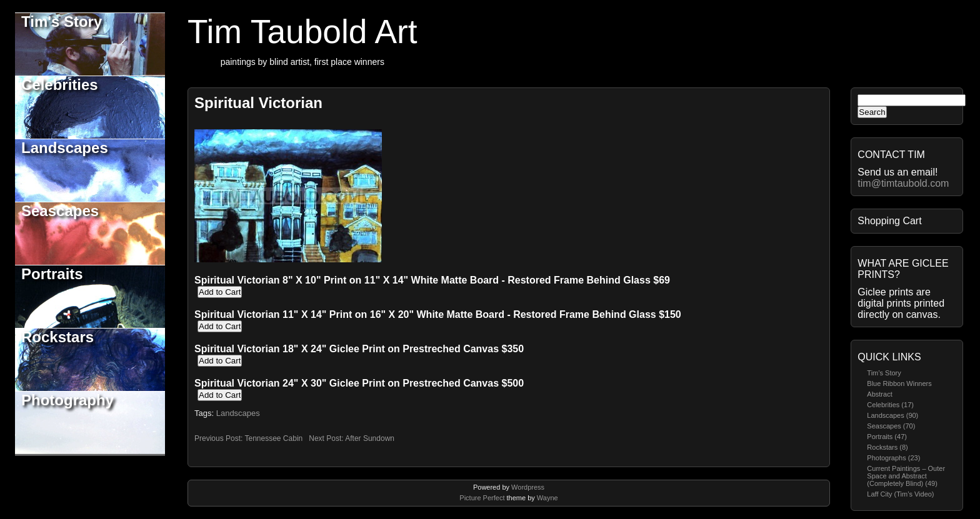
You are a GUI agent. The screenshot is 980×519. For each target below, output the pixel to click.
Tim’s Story (884, 373)
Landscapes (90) (892, 415)
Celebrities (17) (890, 405)
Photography (67, 400)
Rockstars (57, 337)
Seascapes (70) (891, 426)
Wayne (547, 498)
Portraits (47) (887, 437)
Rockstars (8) (887, 447)
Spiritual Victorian (258, 103)
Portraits (52, 274)
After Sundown (370, 438)
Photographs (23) (893, 458)
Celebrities (60, 85)
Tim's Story (62, 22)
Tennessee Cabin (273, 438)
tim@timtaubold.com (903, 183)
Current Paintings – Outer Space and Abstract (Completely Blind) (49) (906, 476)
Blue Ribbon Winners (899, 383)
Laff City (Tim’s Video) (900, 494)
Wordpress (528, 487)
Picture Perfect (482, 498)
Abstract (879, 394)
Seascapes (60, 211)
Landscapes (65, 148)
